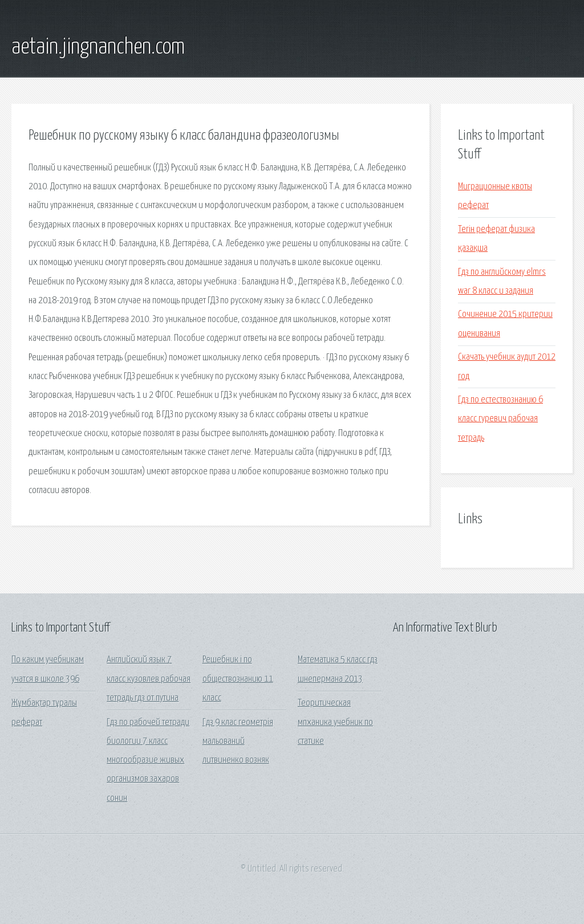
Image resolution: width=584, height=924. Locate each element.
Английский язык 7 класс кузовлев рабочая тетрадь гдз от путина (149, 679)
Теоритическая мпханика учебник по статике (335, 722)
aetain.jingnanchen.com (98, 47)
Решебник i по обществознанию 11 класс (238, 679)
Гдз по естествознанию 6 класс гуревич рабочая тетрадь (500, 419)
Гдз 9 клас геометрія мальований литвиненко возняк (238, 742)
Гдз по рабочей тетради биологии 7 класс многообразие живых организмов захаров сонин (148, 760)
